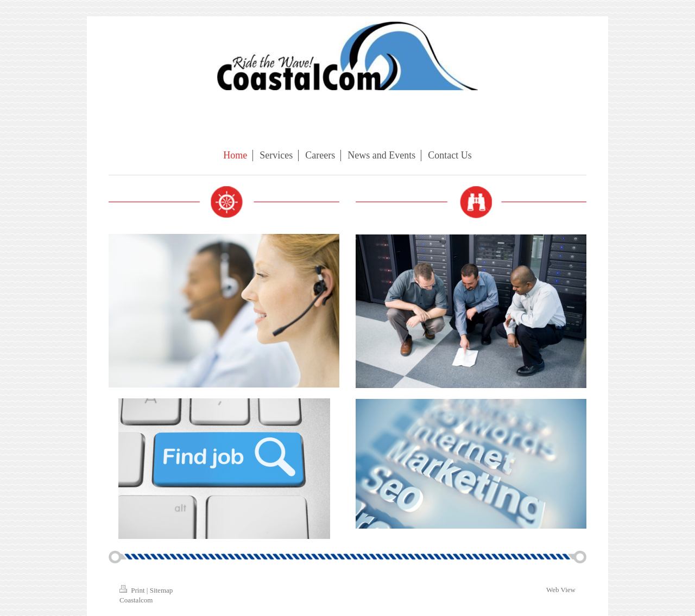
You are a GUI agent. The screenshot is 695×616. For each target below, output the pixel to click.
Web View (561, 590)
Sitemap (162, 590)
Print (133, 590)
